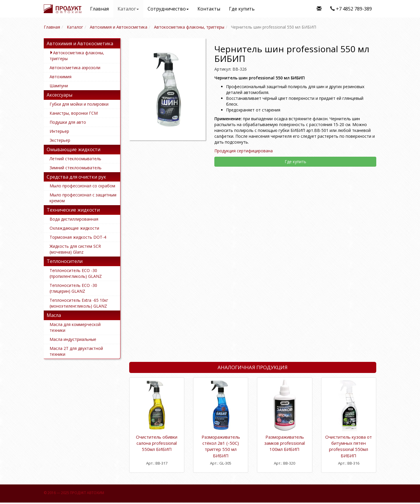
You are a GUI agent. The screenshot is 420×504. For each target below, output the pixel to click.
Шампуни (59, 86)
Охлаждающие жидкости (74, 228)
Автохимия (61, 77)
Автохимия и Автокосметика (80, 43)
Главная (99, 9)
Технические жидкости (73, 210)
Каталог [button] (128, 9)
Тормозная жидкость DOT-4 (78, 237)
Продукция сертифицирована (244, 151)
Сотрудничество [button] (168, 9)
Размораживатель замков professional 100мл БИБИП (285, 443)
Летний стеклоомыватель (75, 159)
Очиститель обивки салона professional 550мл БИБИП (157, 443)
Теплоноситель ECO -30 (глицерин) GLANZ (73, 288)
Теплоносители (65, 261)
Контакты (209, 9)
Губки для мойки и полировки (79, 104)
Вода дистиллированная (74, 219)
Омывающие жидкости (73, 149)
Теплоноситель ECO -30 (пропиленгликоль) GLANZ (76, 273)
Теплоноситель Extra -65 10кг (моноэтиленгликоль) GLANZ (79, 303)
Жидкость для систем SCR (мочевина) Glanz (75, 249)
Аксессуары (60, 95)
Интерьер (59, 131)
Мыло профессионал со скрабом (82, 186)
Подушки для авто (68, 122)
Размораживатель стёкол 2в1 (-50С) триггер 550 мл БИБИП (221, 446)
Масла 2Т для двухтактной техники (76, 351)
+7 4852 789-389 (351, 9)
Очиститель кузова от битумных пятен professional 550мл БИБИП (349, 446)
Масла (54, 315)
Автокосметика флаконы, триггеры (77, 56)
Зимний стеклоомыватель (76, 168)
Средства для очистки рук (76, 177)
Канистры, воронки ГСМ (74, 113)
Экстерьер (60, 140)
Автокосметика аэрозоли (75, 68)
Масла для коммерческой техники (75, 327)
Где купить (242, 9)
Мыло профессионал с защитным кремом (83, 198)
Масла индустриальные (73, 339)
